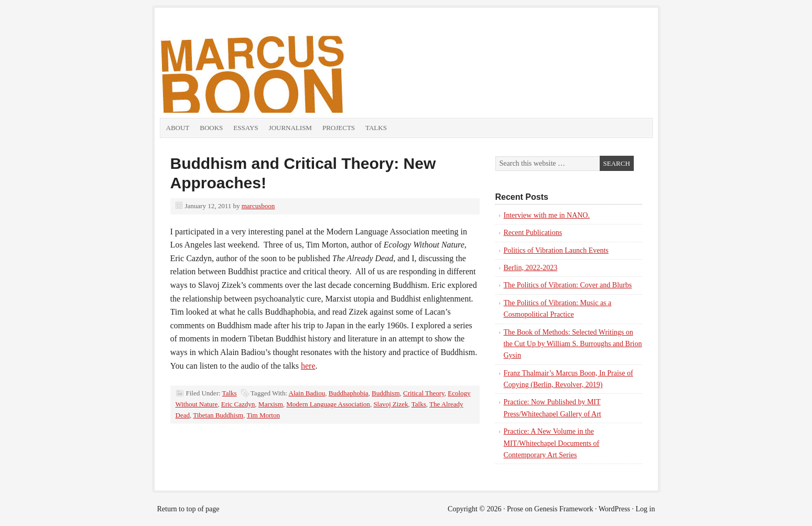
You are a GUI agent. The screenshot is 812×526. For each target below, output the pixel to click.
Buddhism (386, 393)
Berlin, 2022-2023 (531, 268)
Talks (376, 128)
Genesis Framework (564, 509)
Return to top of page (188, 509)
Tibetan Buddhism (218, 415)
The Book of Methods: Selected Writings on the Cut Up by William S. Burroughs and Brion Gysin (573, 344)
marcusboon (258, 206)
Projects (339, 128)
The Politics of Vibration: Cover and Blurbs (568, 285)
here (308, 366)
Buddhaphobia (349, 393)
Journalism (290, 128)
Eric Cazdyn (238, 404)
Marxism (271, 404)
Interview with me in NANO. (547, 215)
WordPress (614, 509)
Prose (515, 509)
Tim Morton (263, 415)
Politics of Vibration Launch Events (556, 250)
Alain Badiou (307, 393)
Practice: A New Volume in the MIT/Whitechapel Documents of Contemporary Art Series (552, 443)
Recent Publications (533, 233)
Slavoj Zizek (391, 404)
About (178, 128)
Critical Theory (424, 393)
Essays (246, 128)
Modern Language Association (328, 404)
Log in (646, 509)
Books (211, 128)
